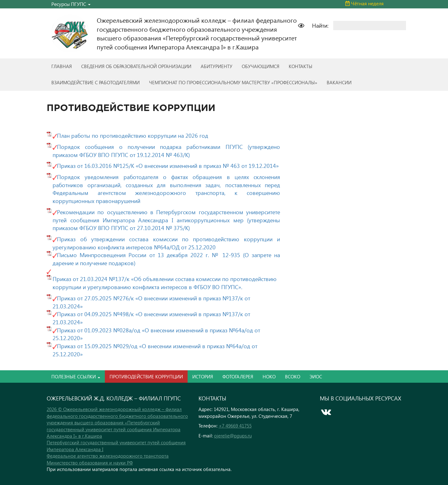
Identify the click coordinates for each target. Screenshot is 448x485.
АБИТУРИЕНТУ (217, 66)
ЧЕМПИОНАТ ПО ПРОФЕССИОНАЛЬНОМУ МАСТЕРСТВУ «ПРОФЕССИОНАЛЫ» (233, 82)
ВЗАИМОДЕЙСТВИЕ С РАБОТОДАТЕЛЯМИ (96, 82)
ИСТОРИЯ (203, 376)
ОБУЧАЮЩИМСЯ (261, 66)
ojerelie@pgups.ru (233, 436)
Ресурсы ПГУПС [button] (71, 4)
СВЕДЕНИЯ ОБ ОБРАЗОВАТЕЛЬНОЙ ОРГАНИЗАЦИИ (136, 66)
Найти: (320, 25)
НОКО (269, 376)
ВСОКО (293, 376)
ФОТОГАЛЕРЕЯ (238, 376)
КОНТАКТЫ (301, 66)
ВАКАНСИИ (339, 82)
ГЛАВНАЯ (62, 66)
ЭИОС (316, 376)
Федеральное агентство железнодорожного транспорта (108, 456)
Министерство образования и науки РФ (90, 463)
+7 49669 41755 (235, 426)
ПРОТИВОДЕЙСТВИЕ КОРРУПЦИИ (146, 376)
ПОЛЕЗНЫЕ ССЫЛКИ (76, 376)
